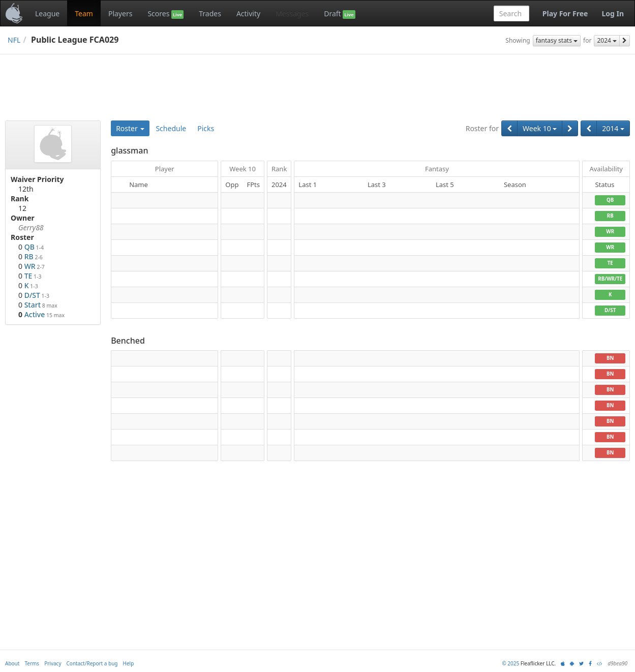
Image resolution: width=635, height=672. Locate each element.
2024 (607, 40)
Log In (613, 13)
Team (84, 13)
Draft (339, 14)
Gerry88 (31, 227)
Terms (32, 663)
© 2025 (510, 663)
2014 (613, 128)
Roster (130, 128)
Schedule (171, 128)
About (12, 663)
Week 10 (540, 128)
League (47, 13)
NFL (14, 40)
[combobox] (511, 13)
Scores (165, 14)
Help (129, 663)
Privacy (53, 663)
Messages (292, 13)
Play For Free (565, 13)
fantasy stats (557, 40)
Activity (248, 13)
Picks (206, 128)
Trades (210, 13)
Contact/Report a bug (92, 663)
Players (120, 13)
